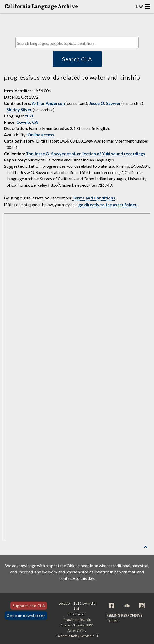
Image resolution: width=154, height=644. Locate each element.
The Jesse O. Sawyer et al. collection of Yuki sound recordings (85, 153)
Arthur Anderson (48, 103)
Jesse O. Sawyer (105, 103)
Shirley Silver (19, 109)
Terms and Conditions (94, 198)
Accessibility (77, 631)
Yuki (29, 116)
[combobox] (77, 43)
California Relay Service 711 (77, 636)
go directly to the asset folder (108, 205)
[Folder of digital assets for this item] (77, 377)
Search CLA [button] (77, 59)
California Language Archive (41, 7)
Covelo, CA (27, 122)
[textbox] (78, 43)
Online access (41, 135)
